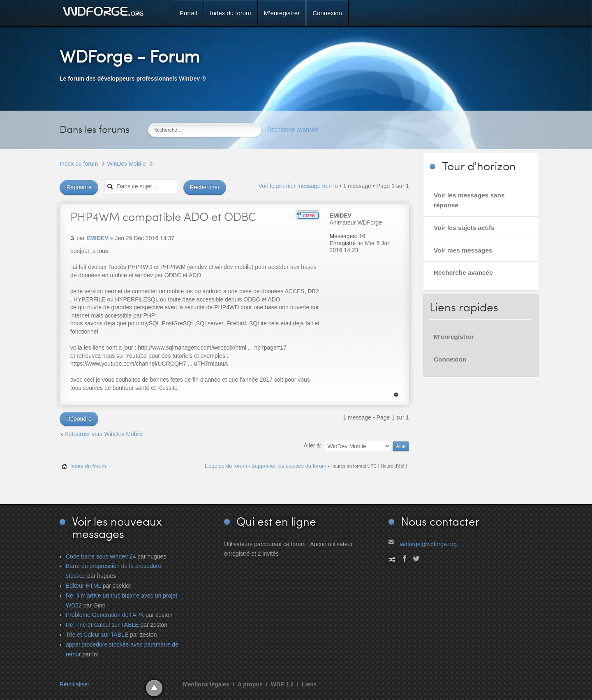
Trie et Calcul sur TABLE (97, 635)
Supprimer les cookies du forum (289, 466)
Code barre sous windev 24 (101, 556)
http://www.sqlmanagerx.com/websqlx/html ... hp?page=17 (212, 348)
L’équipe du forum (226, 466)
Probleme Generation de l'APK (105, 615)
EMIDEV (97, 238)
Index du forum (79, 164)
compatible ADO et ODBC (163, 216)
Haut (396, 395)
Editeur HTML (83, 586)
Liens (309, 684)
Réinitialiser (74, 684)
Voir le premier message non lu (298, 186)
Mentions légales (206, 684)
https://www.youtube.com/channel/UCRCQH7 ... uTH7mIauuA (149, 364)
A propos (250, 684)
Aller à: (312, 445)
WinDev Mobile (126, 164)
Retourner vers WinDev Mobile (104, 434)
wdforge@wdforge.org (428, 544)
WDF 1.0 (282, 684)
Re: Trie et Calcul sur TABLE (102, 625)
